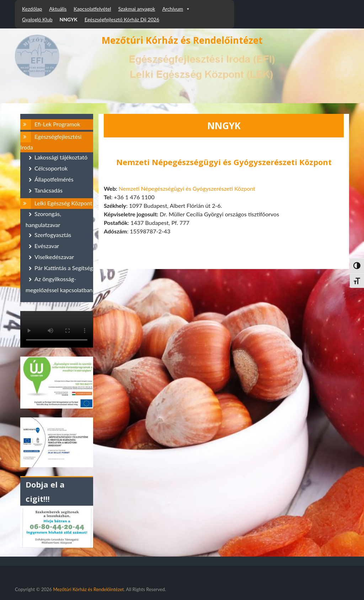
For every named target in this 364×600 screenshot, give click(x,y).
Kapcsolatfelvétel (92, 9)
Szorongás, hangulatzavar (43, 219)
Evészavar (47, 246)
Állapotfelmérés (54, 179)
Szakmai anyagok (136, 9)
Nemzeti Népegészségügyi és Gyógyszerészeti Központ (187, 188)
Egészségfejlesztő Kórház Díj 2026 (122, 19)
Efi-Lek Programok (57, 124)
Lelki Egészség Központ (63, 203)
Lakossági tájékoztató (61, 157)
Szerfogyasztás (53, 235)
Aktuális (58, 9)
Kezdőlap (32, 9)
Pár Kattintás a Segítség (64, 268)
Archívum (176, 9)
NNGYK (69, 19)
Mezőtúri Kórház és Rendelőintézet (182, 40)
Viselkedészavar (54, 257)
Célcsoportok (51, 168)
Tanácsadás (49, 190)
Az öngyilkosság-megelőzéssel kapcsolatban (59, 284)
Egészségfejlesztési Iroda (51, 142)
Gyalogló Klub (37, 19)
